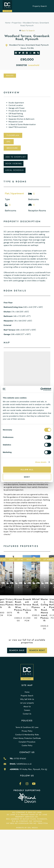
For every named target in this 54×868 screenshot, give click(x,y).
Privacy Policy (27, 731)
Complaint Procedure (27, 742)
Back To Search (27, 31)
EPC (9, 142)
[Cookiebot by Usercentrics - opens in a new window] (40, 389)
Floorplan (13, 135)
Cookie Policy (27, 745)
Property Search (40, 6)
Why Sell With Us (27, 699)
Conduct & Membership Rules (27, 735)
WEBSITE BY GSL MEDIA (27, 828)
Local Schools (15, 170)
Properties (17, 23)
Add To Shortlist (16, 157)
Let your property (27, 703)
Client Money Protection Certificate (27, 738)
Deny (27, 477)
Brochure (12, 148)
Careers (27, 710)
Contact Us (27, 714)
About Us (27, 707)
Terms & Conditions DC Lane (27, 727)
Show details (41, 462)
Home (8, 23)
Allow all (27, 470)
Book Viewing (14, 164)
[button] (16, 53)
